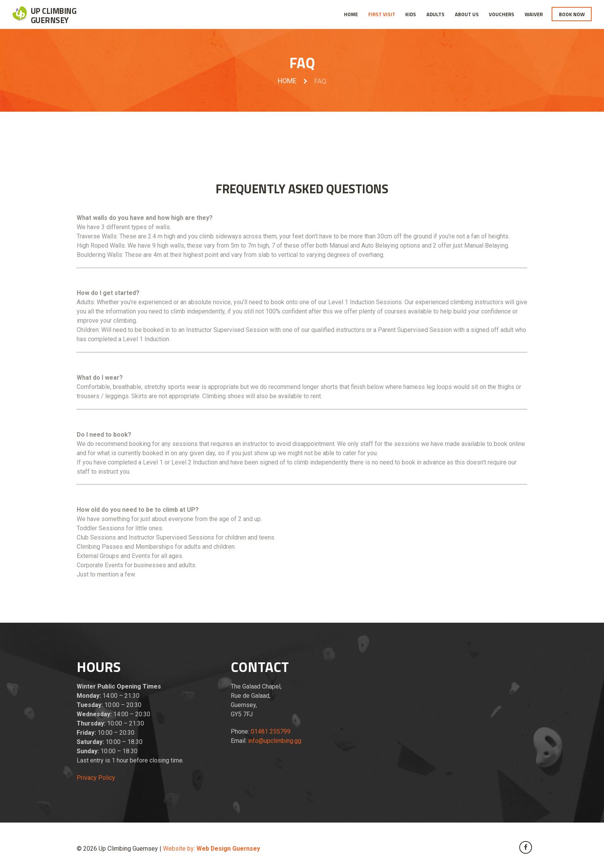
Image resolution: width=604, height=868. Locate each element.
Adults (435, 14)
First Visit (382, 14)
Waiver (534, 14)
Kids (411, 14)
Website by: (212, 849)
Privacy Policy (96, 778)
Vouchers (502, 14)
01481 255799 (271, 731)
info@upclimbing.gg (275, 741)
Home (351, 14)
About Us (467, 14)
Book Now (572, 14)
